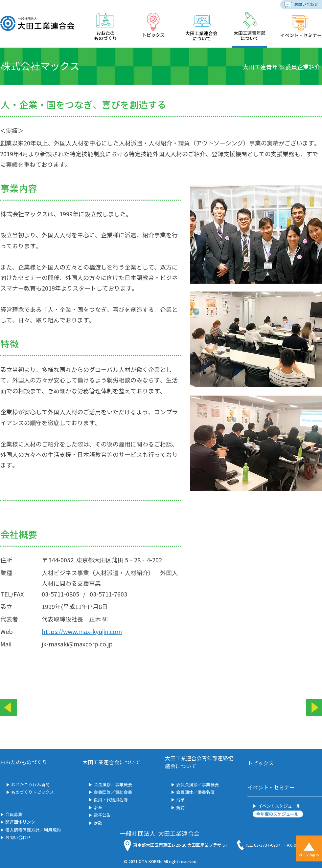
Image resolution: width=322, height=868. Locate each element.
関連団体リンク (20, 822)
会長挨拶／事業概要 (113, 784)
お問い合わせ (18, 837)
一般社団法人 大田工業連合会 (160, 833)
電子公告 (102, 815)
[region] (105, 29)
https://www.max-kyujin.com (82, 631)
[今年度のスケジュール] (278, 814)
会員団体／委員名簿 (195, 792)
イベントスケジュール (279, 806)
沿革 (97, 807)
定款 (98, 823)
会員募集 (13, 814)
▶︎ (8, 792)
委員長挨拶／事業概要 (197, 784)
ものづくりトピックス (32, 792)
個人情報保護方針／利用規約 (33, 830)
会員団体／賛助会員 (112, 792)
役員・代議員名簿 (111, 800)
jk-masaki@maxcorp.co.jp (77, 644)
